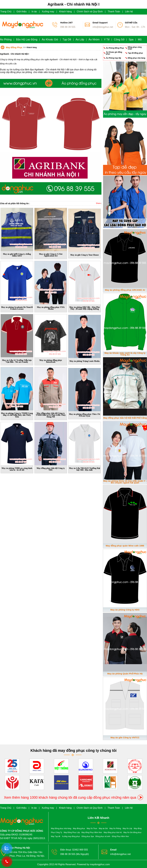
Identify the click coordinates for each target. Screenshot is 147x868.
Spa (131, 40)
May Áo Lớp (127, 828)
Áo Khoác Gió (50, 40)
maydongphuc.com (100, 864)
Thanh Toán (114, 12)
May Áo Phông (115, 828)
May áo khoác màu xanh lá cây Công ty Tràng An (125, 354)
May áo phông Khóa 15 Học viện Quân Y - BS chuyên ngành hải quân (125, 482)
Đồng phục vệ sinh (103, 836)
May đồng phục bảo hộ (113, 832)
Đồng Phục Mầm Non (120, 836)
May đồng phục (79, 828)
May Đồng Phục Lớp (72, 832)
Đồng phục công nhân (135, 48)
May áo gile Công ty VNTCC (125, 737)
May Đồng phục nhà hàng (61, 828)
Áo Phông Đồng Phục (115, 48)
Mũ (140, 40)
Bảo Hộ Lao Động (27, 40)
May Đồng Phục (14, 47)
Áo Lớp (80, 40)
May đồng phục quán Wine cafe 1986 (125, 546)
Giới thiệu (22, 12)
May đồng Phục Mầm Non (92, 832)
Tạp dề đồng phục (135, 53)
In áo (34, 12)
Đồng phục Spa (88, 836)
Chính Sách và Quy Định (90, 12)
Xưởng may (48, 12)
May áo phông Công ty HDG (125, 610)
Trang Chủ (6, 12)
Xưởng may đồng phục (71, 836)
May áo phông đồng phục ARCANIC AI (125, 290)
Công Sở (119, 40)
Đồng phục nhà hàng (136, 58)
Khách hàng (65, 12)
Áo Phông (6, 40)
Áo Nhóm (94, 40)
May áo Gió (103, 828)
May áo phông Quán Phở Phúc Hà (125, 674)
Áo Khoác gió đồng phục (114, 53)
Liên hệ (129, 12)
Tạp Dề (67, 40)
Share (98, 203)
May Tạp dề (56, 836)
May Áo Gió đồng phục (132, 832)
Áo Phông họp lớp (114, 58)
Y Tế (107, 40)
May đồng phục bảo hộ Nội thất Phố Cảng (125, 418)
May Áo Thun (92, 828)
